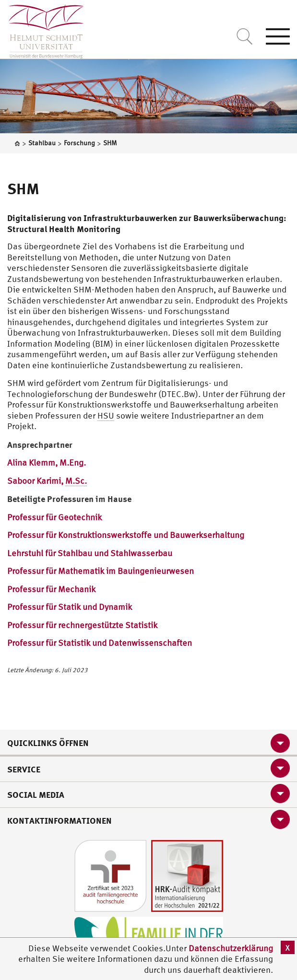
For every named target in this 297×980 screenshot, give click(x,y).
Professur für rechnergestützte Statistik (82, 625)
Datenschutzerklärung (231, 948)
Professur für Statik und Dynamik (70, 607)
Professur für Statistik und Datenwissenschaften (100, 643)
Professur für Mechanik (51, 589)
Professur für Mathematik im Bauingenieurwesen (101, 571)
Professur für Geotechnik (54, 517)
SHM (23, 188)
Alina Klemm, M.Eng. (47, 462)
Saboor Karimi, (47, 481)
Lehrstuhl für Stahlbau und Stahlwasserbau (90, 553)
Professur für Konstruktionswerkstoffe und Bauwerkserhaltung (126, 535)
